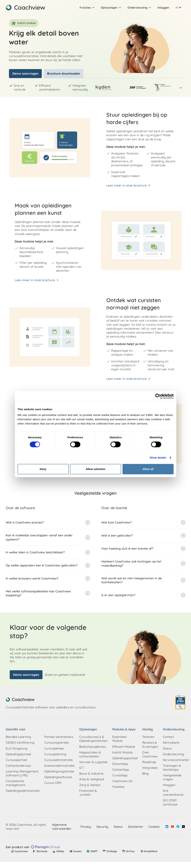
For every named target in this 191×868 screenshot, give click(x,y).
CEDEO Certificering (20, 742)
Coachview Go (122, 781)
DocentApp (120, 764)
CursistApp (120, 775)
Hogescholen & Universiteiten (90, 754)
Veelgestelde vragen (172, 777)
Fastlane (118, 787)
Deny (43, 469)
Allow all (148, 469)
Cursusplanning (55, 754)
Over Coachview (150, 754)
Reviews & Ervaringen (150, 744)
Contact (168, 737)
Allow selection (95, 469)
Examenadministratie (59, 766)
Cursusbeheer (54, 748)
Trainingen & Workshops (172, 768)
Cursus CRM (53, 783)
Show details (158, 458)
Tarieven (148, 737)
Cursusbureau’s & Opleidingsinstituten (93, 739)
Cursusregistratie (57, 742)
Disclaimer (136, 827)
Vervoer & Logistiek (93, 762)
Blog (145, 773)
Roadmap (149, 762)
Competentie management (16, 783)
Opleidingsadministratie (23, 791)
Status (167, 748)
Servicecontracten (176, 760)
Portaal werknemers (59, 737)
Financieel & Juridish (88, 793)
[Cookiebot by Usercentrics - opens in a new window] (158, 396)
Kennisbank (171, 742)
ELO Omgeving (17, 748)
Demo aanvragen (25, 73)
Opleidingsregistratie (59, 771)
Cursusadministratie (59, 760)
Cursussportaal (16, 760)
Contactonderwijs (18, 766)
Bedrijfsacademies (93, 747)
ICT (82, 768)
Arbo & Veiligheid (92, 779)
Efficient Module (124, 747)
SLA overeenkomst (173, 793)
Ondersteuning (174, 754)
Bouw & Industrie (91, 773)
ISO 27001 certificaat (170, 802)
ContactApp (121, 769)
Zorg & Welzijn (90, 785)
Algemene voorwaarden (62, 827)
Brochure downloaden (64, 73)
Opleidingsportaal (18, 754)
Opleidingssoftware (58, 777)
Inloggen (163, 8)
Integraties (150, 768)
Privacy (86, 827)
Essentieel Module (119, 739)
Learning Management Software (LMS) (22, 773)
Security (102, 827)
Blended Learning (18, 737)
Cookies (154, 827)
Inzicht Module (122, 752)
